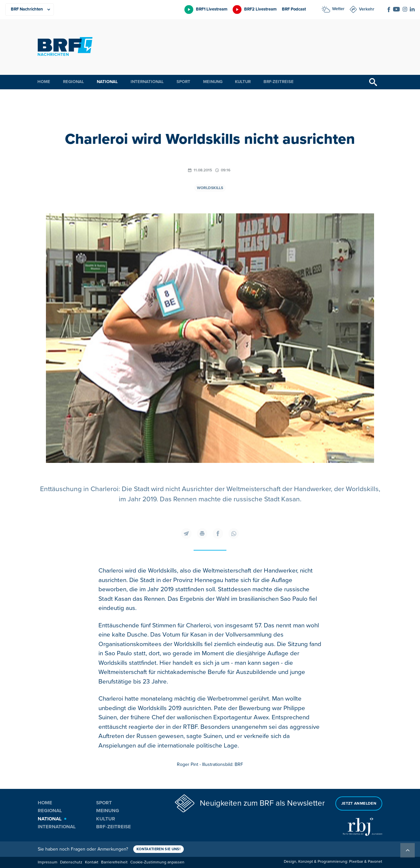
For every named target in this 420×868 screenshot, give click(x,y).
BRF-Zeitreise (279, 82)
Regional (73, 82)
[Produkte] (30, 10)
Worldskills (210, 188)
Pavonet (375, 862)
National (107, 82)
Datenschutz (71, 862)
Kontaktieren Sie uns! (158, 849)
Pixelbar (356, 862)
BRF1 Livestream (212, 9)
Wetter (338, 9)
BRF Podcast (294, 9)
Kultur (243, 82)
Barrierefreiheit (114, 862)
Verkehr (367, 9)
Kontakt (92, 862)
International (147, 82)
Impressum (48, 862)
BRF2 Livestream (260, 9)
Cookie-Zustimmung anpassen (157, 862)
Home (44, 82)
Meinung (213, 82)
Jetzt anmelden (359, 803)
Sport (183, 82)
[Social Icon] (389, 10)
